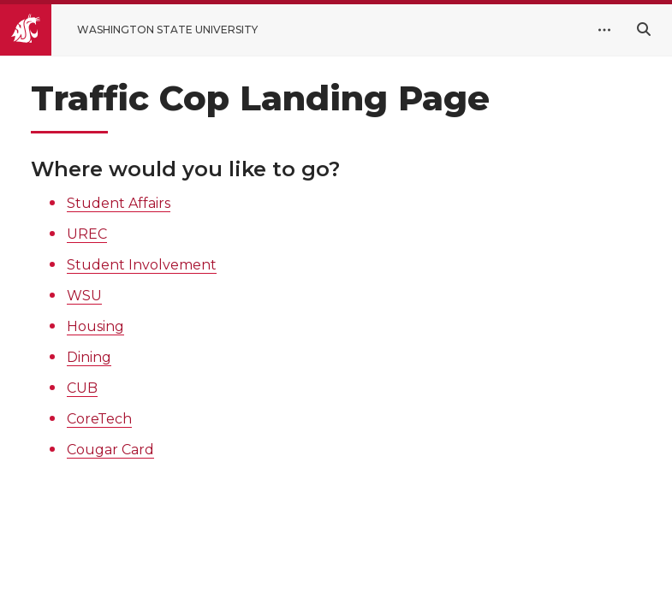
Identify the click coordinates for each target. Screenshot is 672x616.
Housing (95, 326)
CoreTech (99, 419)
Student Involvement (142, 265)
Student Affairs (119, 203)
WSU (84, 296)
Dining (89, 357)
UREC (87, 234)
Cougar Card (110, 450)
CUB (82, 388)
